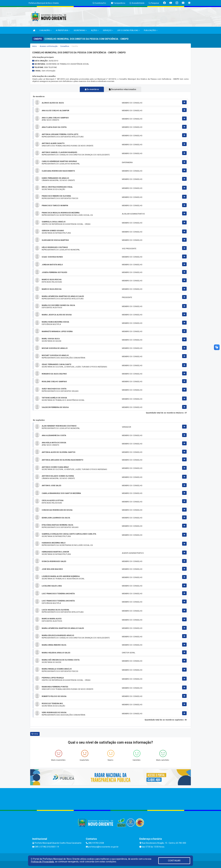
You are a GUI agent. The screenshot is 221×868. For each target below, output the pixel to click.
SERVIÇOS (108, 30)
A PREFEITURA (63, 30)
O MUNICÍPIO (46, 30)
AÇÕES (95, 30)
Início (35, 46)
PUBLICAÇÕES (151, 30)
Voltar (35, 734)
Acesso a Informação (49, 46)
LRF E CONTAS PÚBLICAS (128, 30)
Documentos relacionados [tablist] (123, 89)
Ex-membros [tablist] (91, 89)
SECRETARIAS (80, 30)
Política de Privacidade (42, 862)
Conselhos (65, 46)
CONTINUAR (174, 861)
